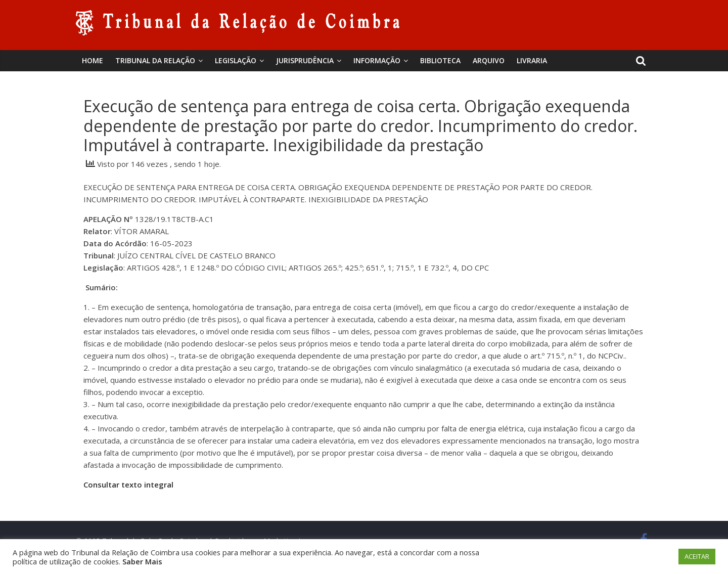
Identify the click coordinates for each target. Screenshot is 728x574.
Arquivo (489, 60)
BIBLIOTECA (440, 60)
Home (93, 60)
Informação (377, 60)
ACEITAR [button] (697, 556)
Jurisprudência (305, 60)
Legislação (236, 60)
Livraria (532, 60)
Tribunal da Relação (155, 60)
